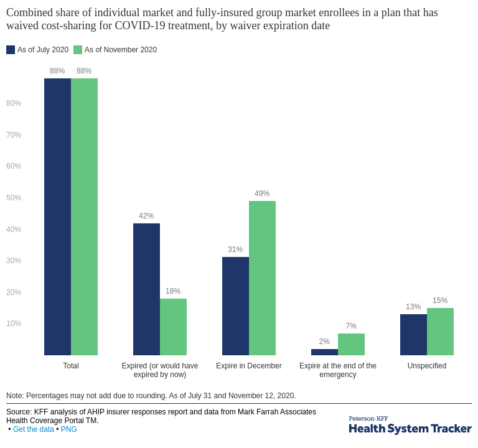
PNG (69, 429)
